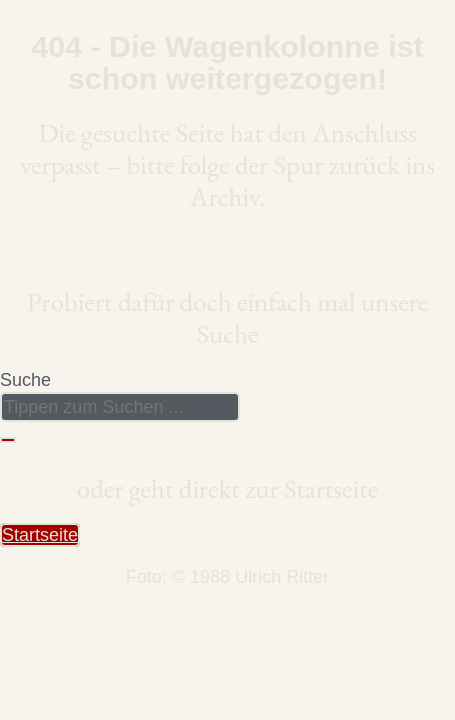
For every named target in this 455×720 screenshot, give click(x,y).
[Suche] (8, 440)
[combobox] (120, 407)
